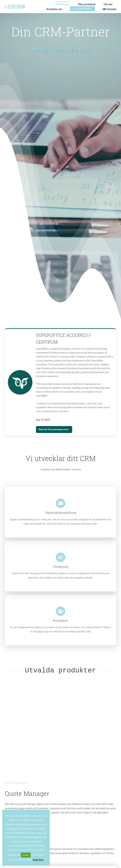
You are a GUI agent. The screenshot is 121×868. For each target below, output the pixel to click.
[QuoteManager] (60, 691)
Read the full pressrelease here (54, 429)
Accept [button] (26, 855)
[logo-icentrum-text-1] (15, 6)
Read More (38, 860)
